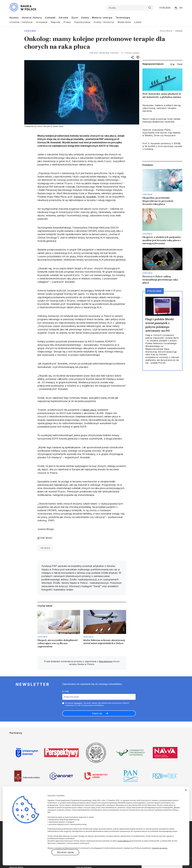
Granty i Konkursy (104, 22)
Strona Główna (166, 31)
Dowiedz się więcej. (160, 848)
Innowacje (42, 22)
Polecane (155, 291)
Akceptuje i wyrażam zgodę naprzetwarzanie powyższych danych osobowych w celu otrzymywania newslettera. (97, 704)
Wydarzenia (124, 22)
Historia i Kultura (32, 18)
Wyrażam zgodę (65, 852)
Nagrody (56, 22)
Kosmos (14, 18)
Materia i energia (102, 18)
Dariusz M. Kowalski (85, 197)
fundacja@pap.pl (124, 841)
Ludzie (138, 22)
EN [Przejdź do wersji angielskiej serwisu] (181, 8)
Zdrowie (63, 18)
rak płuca (45, 548)
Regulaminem (106, 661)
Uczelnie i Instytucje (21, 22)
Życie (75, 18)
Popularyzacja (82, 22)
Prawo (67, 22)
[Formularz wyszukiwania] (130, 8)
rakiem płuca (89, 410)
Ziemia (85, 18)
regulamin (78, 703)
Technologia (123, 18)
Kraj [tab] (172, 64)
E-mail (65, 691)
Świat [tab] (180, 64)
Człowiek (50, 18)
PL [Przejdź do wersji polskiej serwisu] (176, 8)
